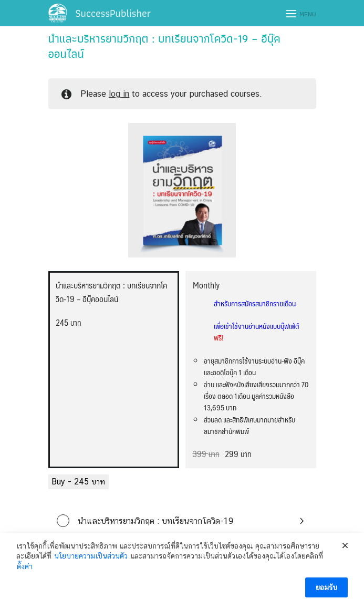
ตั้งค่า (25, 573)
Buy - (79, 482)
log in (119, 94)
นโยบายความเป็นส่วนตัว (91, 563)
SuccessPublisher (113, 13)
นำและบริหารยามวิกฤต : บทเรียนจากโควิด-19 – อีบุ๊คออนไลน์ (164, 46)
